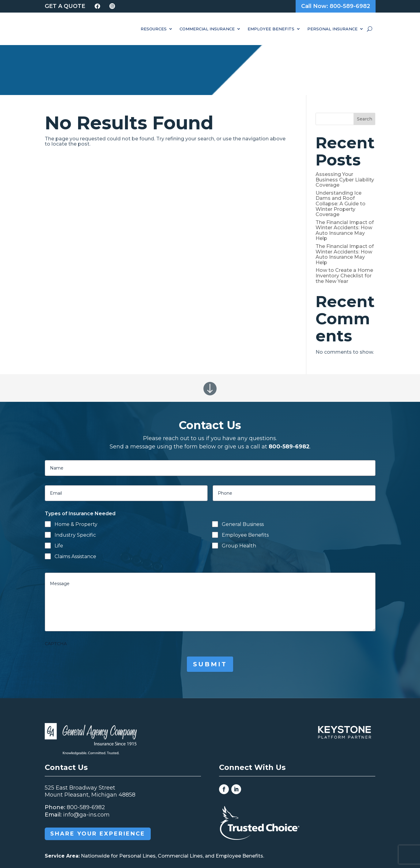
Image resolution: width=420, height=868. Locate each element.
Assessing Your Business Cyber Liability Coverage (345, 130)
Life (59, 496)
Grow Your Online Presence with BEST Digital (304, 845)
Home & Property (76, 475)
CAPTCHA (56, 594)
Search (365, 69)
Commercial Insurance (207, 29)
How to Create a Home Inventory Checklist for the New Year (344, 226)
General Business (243, 475)
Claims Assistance (75, 506)
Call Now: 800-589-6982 (336, 6)
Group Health (239, 496)
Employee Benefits (271, 29)
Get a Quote (65, 6)
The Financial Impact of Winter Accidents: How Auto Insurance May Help (345, 181)
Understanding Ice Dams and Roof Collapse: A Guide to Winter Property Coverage (341, 154)
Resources (154, 29)
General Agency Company (140, 845)
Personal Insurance (332, 29)
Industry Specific (75, 485)
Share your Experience (98, 784)
